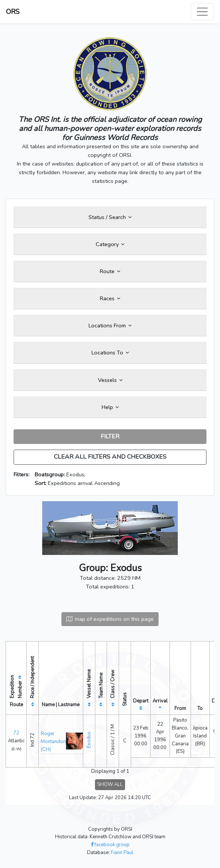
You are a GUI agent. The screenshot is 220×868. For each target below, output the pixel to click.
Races (110, 298)
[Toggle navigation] (202, 12)
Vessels (110, 380)
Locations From (110, 325)
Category (110, 244)
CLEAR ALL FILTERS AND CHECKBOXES (110, 457)
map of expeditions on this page (110, 619)
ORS (13, 12)
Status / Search (110, 217)
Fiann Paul (122, 853)
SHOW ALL (110, 784)
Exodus (89, 740)
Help (110, 407)
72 (16, 733)
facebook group (110, 845)
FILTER (110, 436)
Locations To (110, 353)
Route (110, 271)
